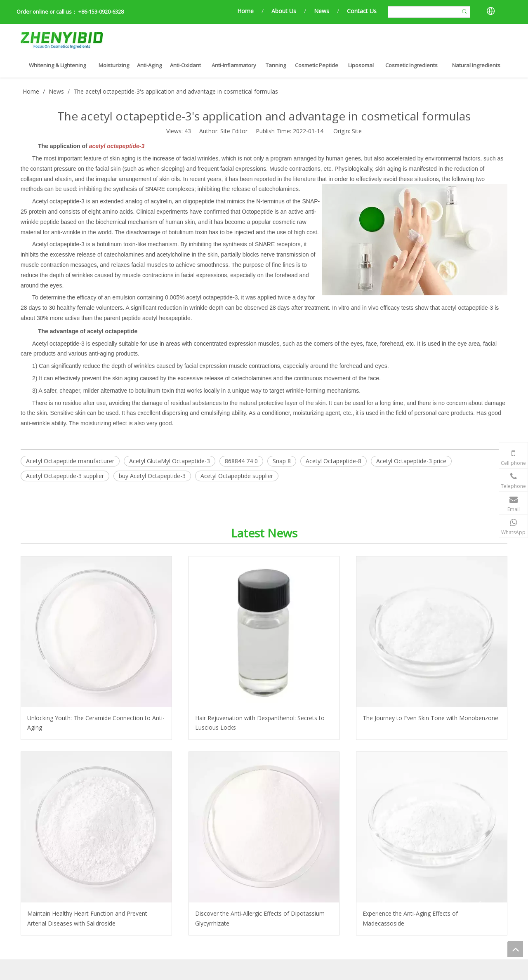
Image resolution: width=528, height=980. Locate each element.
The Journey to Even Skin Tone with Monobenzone (430, 718)
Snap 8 (282, 461)
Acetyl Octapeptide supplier (237, 476)
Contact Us (362, 11)
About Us (284, 11)
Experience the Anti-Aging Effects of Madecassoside (410, 918)
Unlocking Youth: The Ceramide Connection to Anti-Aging (96, 723)
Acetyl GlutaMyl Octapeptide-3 (170, 461)
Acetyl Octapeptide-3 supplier (65, 476)
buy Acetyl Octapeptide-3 (152, 476)
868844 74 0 (241, 461)
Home (245, 11)
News (322, 11)
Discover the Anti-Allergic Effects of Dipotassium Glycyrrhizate (260, 918)
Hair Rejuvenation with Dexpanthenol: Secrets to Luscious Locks (260, 723)
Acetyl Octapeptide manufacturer (70, 461)
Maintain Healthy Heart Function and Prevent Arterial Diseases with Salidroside (87, 918)
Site (357, 131)
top (515, 949)
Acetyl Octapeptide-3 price (411, 461)
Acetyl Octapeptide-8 (334, 461)
